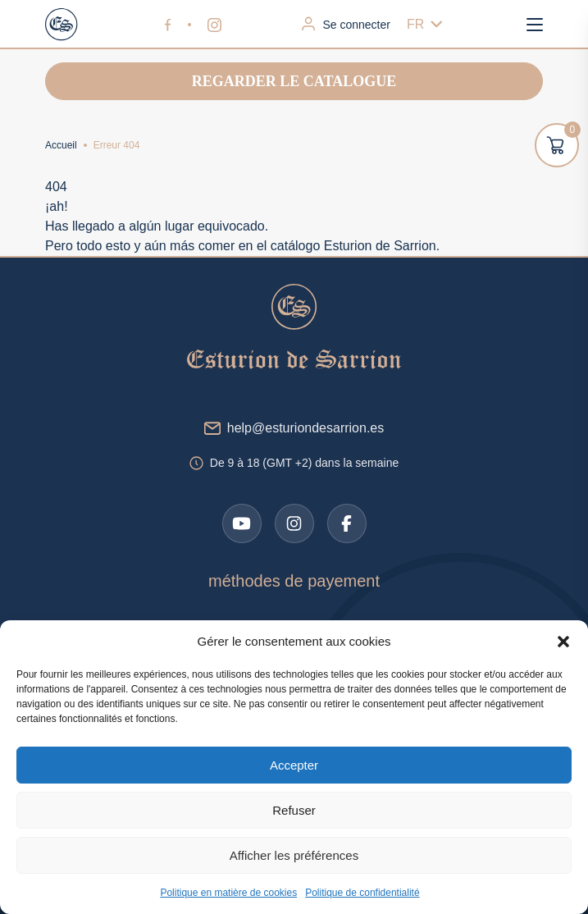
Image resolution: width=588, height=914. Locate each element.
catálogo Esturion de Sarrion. (355, 246)
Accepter (294, 765)
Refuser (294, 810)
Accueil (61, 145)
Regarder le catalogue (294, 81)
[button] (563, 642)
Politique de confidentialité (362, 893)
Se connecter (346, 24)
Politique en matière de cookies (228, 893)
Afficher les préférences (294, 855)
